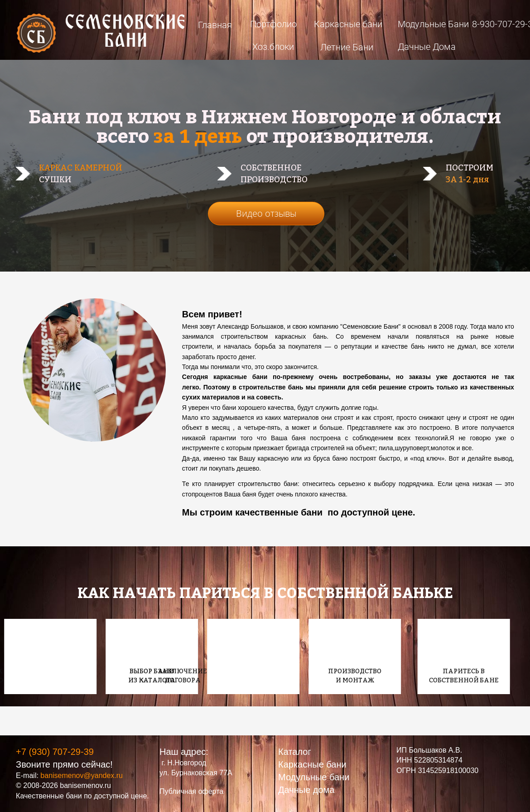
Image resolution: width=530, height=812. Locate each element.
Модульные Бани (433, 24)
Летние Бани (347, 47)
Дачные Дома (427, 47)
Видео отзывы (266, 213)
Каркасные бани (348, 24)
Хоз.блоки (273, 47)
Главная (215, 25)
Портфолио (273, 24)
